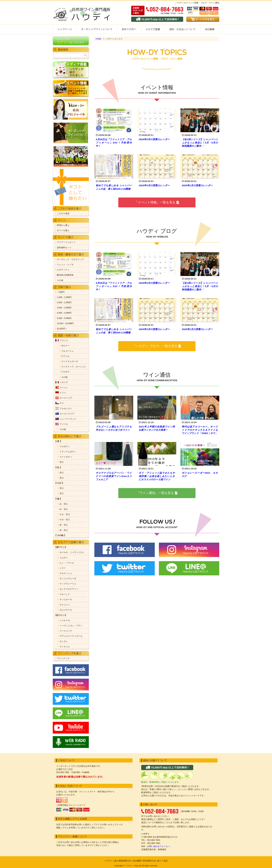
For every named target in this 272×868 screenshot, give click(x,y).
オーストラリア (67, 414)
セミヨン (64, 641)
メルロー (64, 558)
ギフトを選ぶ (63, 231)
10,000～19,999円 (65, 324)
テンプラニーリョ (68, 584)
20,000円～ (62, 329)
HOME (98, 39)
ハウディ (108, 861)
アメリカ (64, 424)
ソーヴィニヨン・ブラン (71, 626)
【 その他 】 (60, 535)
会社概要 (210, 29)
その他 (60, 280)
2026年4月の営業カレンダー (154, 139)
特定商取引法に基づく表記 (155, 861)
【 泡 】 (58, 499)
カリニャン (65, 605)
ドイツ (63, 393)
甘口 (62, 462)
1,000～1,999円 (64, 297)
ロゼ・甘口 (65, 520)
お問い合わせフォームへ (159, 846)
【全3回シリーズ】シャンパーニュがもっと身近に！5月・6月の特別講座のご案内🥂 (200, 143)
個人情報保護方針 (123, 861)
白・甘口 (64, 509)
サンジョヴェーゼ (68, 579)
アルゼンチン (66, 409)
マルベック (65, 594)
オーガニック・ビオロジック (70, 259)
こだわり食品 (63, 214)
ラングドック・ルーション (74, 367)
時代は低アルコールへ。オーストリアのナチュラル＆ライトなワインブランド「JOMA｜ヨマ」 (200, 430)
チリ (62, 403)
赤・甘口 (64, 530)
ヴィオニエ (65, 647)
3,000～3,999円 (64, 308)
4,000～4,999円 (64, 313)
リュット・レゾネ (65, 265)
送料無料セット (64, 248)
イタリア (64, 382)
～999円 (61, 292)
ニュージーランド (68, 419)
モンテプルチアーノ (69, 589)
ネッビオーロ (66, 600)
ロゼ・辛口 (65, 514)
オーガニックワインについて (97, 29)
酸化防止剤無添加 (65, 275)
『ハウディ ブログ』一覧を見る (157, 346)
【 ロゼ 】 (59, 483)
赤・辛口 (64, 525)
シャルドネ (65, 621)
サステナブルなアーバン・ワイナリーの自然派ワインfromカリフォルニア (114, 476)
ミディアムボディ (68, 452)
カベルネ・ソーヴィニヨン (72, 552)
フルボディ (65, 447)
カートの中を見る (203, 19)
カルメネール (66, 610)
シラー (63, 568)
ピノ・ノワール (67, 563)
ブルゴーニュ (67, 351)
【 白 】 (58, 468)
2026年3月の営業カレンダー (154, 185)
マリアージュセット (66, 242)
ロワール (65, 356)
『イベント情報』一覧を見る (157, 202)
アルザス (65, 372)
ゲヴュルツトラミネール (71, 636)
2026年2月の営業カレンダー (197, 185)
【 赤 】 (58, 441)
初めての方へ (129, 29)
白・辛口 (64, 504)
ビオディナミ (63, 270)
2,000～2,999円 (64, 303)
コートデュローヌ (70, 361)
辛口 (62, 473)
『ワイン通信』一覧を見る (157, 493)
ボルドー (65, 346)
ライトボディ (66, 457)
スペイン (64, 388)
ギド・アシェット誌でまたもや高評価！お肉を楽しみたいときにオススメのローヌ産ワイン (157, 476)
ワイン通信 (153, 29)
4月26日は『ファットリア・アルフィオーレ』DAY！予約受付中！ (114, 143)
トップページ (65, 29)
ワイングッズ (63, 658)
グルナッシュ (66, 573)
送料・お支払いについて (182, 29)
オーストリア (66, 398)
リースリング (66, 631)
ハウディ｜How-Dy (133, 866)
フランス (64, 341)
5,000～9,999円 (64, 318)
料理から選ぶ (63, 225)
